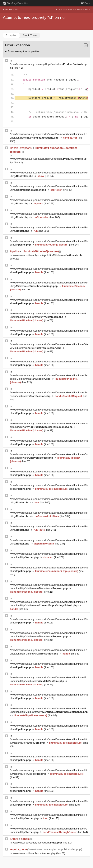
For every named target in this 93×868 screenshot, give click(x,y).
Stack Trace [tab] (30, 35)
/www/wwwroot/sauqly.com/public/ (38, 843)
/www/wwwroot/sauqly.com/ (34, 853)
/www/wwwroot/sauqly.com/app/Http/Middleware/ (48, 255)
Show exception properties (24, 51)
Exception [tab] (11, 35)
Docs (86, 3)
